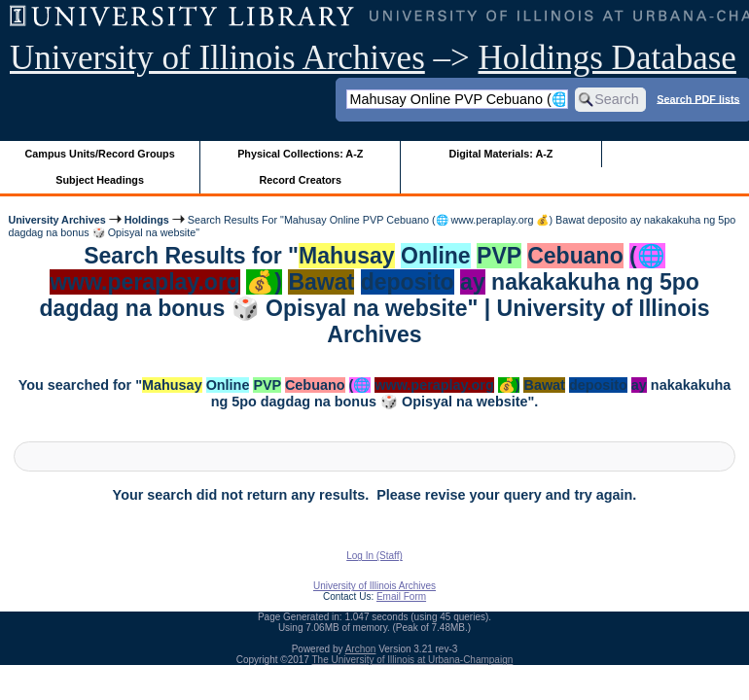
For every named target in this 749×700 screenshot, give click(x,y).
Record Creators (300, 180)
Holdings (147, 220)
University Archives (56, 220)
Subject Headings (100, 180)
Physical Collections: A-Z (300, 154)
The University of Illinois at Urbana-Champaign (413, 660)
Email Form (401, 596)
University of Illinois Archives (217, 58)
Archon (361, 649)
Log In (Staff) (374, 556)
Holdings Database (607, 58)
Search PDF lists (698, 98)
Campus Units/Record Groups (100, 154)
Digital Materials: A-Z (500, 154)
